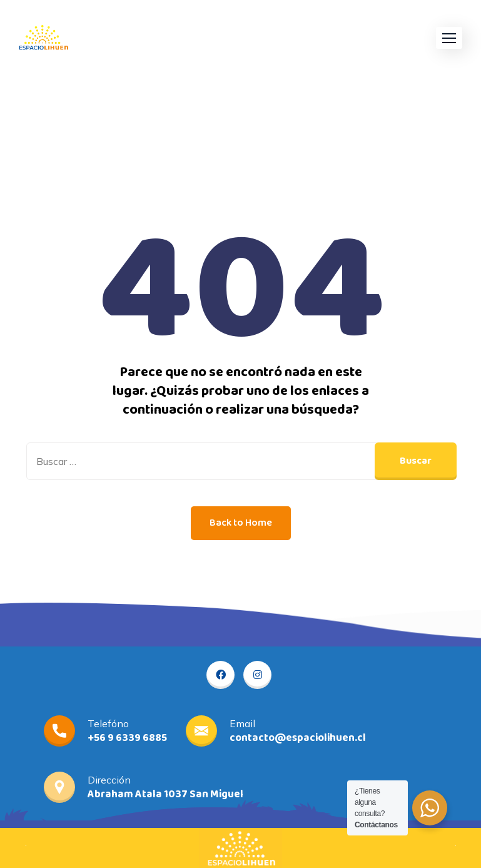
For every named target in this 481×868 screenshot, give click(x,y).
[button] (449, 38)
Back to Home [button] (241, 523)
